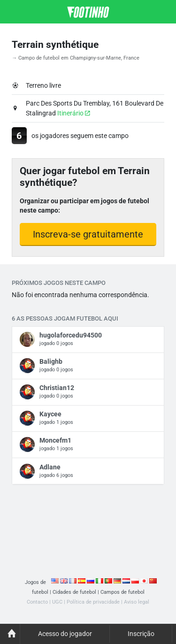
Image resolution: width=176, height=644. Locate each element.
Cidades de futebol (74, 592)
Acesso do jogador (65, 634)
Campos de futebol (122, 592)
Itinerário (74, 113)
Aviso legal (137, 602)
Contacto (37, 602)
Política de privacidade (93, 602)
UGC (57, 602)
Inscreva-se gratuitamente (88, 234)
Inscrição (141, 634)
